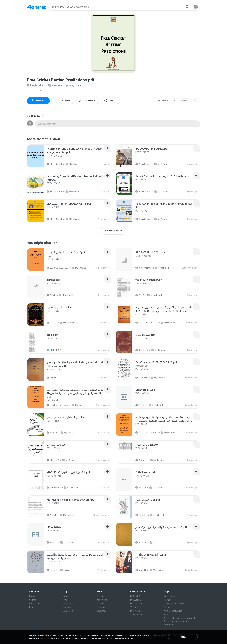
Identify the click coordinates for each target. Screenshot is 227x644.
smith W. (141, 488)
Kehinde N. (142, 350)
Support (67, 596)
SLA (166, 615)
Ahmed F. (141, 460)
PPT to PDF (136, 611)
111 (153, 543)
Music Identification (173, 611)
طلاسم (65, 570)
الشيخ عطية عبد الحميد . (58, 268)
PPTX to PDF (136, 600)
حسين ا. (52, 323)
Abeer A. (52, 433)
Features (67, 607)
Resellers (101, 604)
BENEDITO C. (54, 350)
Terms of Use (170, 596)
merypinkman (144, 268)
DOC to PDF (136, 596)
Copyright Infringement (175, 604)
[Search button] (187, 7)
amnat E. (141, 570)
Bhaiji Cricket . (36, 85)
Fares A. (52, 570)
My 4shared (56, 85)
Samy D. (52, 543)
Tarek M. (141, 515)
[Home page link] (37, 7)
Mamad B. (142, 378)
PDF (31, 91)
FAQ (65, 600)
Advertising (102, 600)
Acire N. (52, 515)
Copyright (101, 607)
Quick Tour (68, 604)
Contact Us (68, 611)
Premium (34, 596)
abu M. (51, 378)
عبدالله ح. (141, 543)
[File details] (39, 156)
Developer (101, 611)
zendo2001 (54, 488)
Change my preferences (123, 638)
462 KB (39, 91)
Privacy (167, 600)
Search (33, 600)
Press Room (35, 604)
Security (168, 607)
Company (101, 596)
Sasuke (140, 405)
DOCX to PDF (136, 604)
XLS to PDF (135, 607)
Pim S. (140, 295)
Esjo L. (51, 295)
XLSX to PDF (136, 615)
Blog (31, 607)
